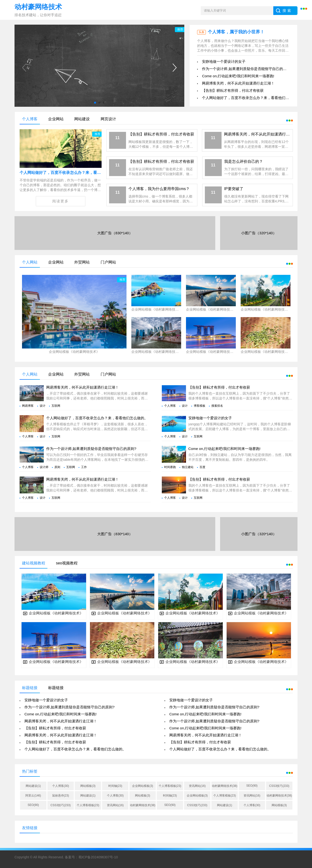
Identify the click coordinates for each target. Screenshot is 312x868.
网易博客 (28, 406)
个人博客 (170, 406)
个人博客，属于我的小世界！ (236, 32)
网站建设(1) (33, 786)
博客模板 (200, 406)
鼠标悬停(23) (61, 796)
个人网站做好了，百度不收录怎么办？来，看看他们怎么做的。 (253, 98)
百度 (202, 467)
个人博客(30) (61, 786)
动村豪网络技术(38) (225, 786)
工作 (84, 467)
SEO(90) (252, 786)
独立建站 (188, 467)
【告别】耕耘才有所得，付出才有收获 (233, 90)
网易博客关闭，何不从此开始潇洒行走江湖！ (238, 83)
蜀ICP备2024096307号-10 (98, 857)
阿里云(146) (33, 796)
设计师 (44, 467)
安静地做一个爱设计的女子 (224, 61)
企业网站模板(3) (143, 786)
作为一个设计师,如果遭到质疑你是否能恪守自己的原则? (247, 69)
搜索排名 (217, 406)
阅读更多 (60, 201)
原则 (57, 467)
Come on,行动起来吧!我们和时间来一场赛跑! (238, 76)
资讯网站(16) (197, 786)
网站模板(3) (88, 786)
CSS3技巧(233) (279, 786)
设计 (43, 406)
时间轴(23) (115, 786)
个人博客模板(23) (170, 786)
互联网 (56, 406)
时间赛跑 (170, 467)
